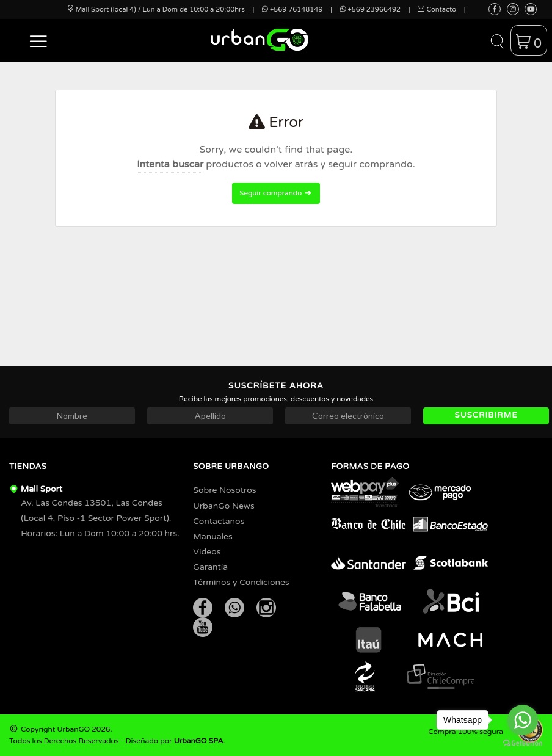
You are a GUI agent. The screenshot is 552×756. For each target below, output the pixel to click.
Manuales (212, 536)
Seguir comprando (276, 193)
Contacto (437, 9)
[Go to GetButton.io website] (523, 743)
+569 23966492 (370, 9)
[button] (39, 40)
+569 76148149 (292, 9)
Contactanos (219, 521)
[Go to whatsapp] (523, 720)
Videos (207, 552)
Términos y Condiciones (241, 582)
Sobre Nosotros (224, 490)
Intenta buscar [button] (170, 164)
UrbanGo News (223, 506)
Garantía (210, 567)
